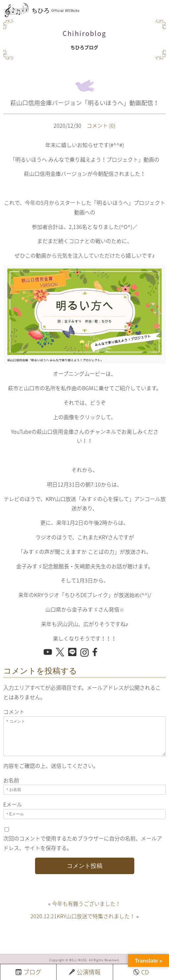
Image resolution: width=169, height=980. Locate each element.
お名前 (11, 780)
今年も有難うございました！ (86, 903)
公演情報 (85, 972)
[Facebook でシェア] (97, 652)
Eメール (13, 804)
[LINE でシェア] (72, 652)
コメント (14, 711)
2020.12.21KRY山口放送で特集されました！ (83, 916)
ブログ (28, 972)
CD (141, 972)
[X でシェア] (60, 652)
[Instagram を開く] (84, 653)
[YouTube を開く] (48, 652)
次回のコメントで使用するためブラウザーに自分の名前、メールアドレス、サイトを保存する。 (83, 843)
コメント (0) (101, 125)
